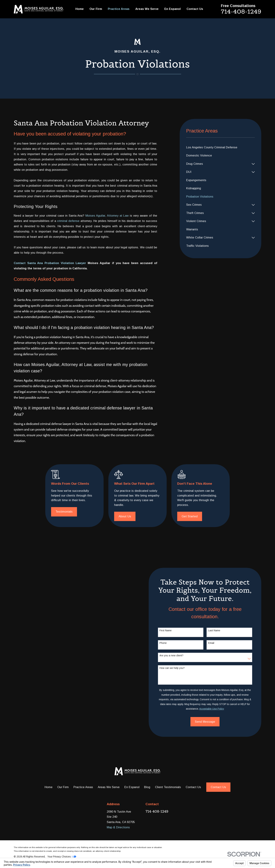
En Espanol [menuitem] (173, 9)
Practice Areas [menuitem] (119, 9)
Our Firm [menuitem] (96, 9)
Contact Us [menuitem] (195, 9)
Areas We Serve (109, 787)
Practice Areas (83, 787)
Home (49, 787)
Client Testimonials (168, 787)
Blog (147, 787)
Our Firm (63, 787)
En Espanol (132, 787)
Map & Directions (118, 827)
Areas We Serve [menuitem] (147, 9)
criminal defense (68, 221)
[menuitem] (220, 148)
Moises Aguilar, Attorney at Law (107, 216)
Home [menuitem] (80, 9)
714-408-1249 (241, 11)
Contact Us (193, 787)
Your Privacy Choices (62, 857)
